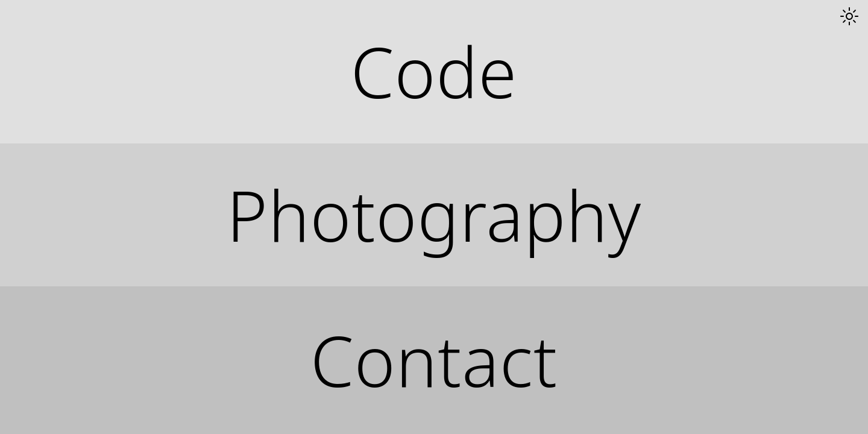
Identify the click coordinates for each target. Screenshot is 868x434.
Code (434, 71)
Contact (434, 360)
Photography (434, 215)
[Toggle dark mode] (849, 16)
